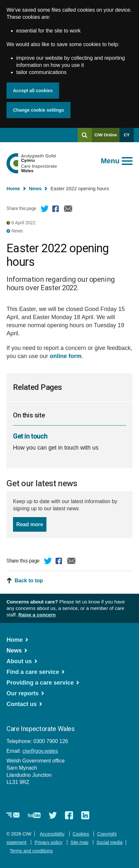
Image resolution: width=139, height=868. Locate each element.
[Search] (85, 135)
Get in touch (30, 436)
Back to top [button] (29, 581)
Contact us (22, 704)
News (35, 188)
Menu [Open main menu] (110, 161)
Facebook (57, 210)
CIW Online (106, 137)
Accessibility (52, 834)
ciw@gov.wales (40, 751)
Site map (79, 842)
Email (68, 210)
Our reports (23, 693)
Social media (109, 842)
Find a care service (33, 672)
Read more (31, 524)
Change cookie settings (38, 110)
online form (66, 356)
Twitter (45, 210)
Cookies (81, 834)
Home (13, 188)
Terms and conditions (31, 851)
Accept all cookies (33, 91)
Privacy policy (48, 842)
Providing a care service (40, 683)
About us (19, 661)
